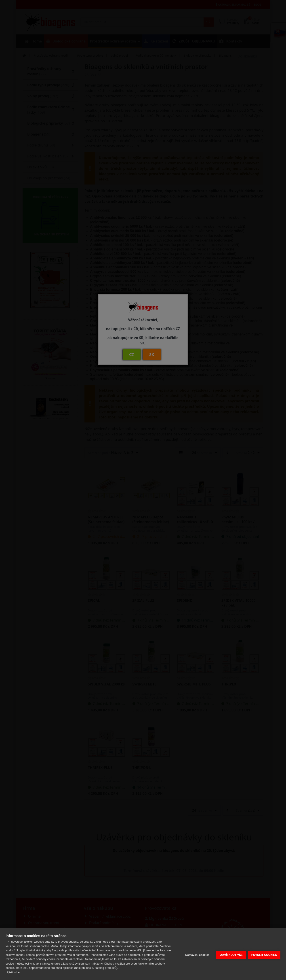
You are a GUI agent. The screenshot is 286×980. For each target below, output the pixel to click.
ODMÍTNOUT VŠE (230, 954)
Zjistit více (13, 972)
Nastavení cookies (196, 954)
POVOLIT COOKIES (264, 954)
